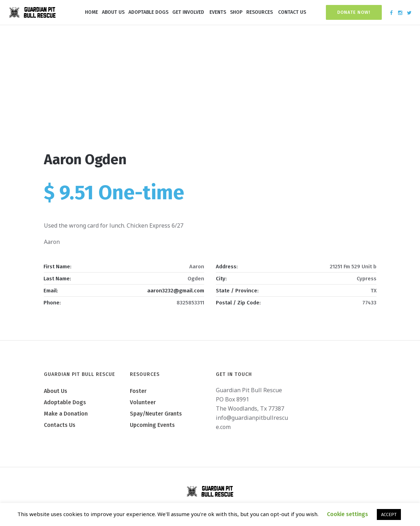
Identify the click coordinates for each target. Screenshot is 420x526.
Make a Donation (66, 414)
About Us (56, 391)
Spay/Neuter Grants (156, 414)
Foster (138, 391)
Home (187, 120)
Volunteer (143, 402)
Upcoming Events (152, 425)
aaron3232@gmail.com (176, 291)
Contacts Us (60, 425)
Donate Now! (354, 12)
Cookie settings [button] (347, 514)
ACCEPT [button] (389, 514)
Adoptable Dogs (65, 402)
